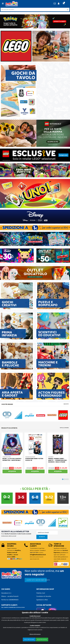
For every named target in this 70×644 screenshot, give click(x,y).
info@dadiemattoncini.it (10, 611)
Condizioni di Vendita (44, 596)
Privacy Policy (6, 630)
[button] (64, 4)
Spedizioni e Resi (42, 600)
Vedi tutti (66, 404)
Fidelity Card (41, 593)
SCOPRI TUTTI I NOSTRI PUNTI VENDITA (37, 580)
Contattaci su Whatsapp (12, 615)
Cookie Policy (6, 627)
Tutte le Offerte (64, 428)
